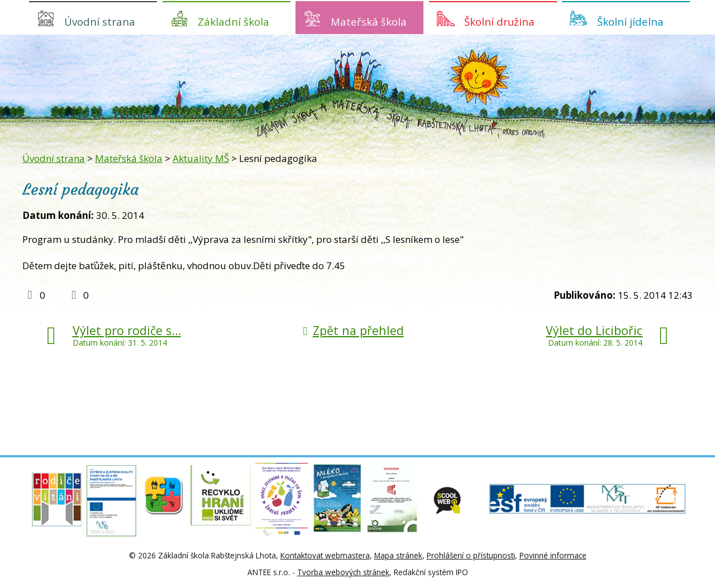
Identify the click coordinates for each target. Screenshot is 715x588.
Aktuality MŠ (201, 158)
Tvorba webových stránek (343, 572)
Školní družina (499, 21)
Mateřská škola (369, 21)
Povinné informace (553, 555)
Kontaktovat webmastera (325, 555)
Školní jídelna (630, 21)
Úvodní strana (100, 21)
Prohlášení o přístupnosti (471, 555)
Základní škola (233, 21)
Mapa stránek (398, 555)
